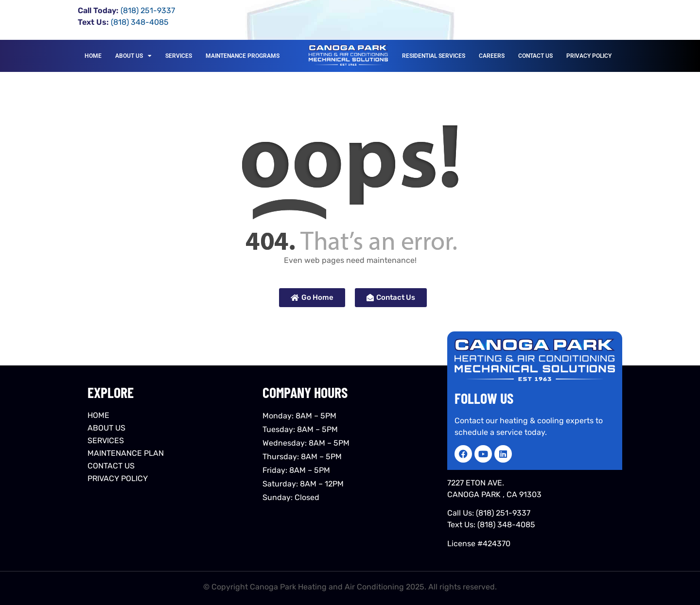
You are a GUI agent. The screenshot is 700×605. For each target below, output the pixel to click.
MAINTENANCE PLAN (126, 453)
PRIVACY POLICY (589, 56)
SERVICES (179, 56)
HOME (93, 56)
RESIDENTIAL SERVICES (434, 56)
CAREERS (492, 56)
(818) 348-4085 (506, 525)
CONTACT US (535, 56)
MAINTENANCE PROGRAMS (243, 56)
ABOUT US (133, 56)
